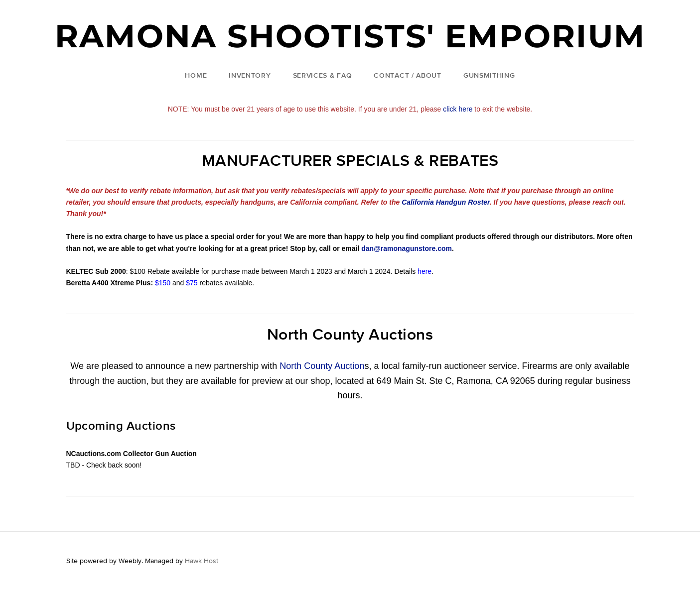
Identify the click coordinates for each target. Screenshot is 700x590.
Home (196, 75)
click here (458, 109)
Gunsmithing (489, 75)
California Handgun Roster (446, 202)
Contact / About (408, 75)
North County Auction (322, 366)
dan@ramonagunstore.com (407, 248)
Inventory (250, 75)
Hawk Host (202, 561)
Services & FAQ (323, 75)
